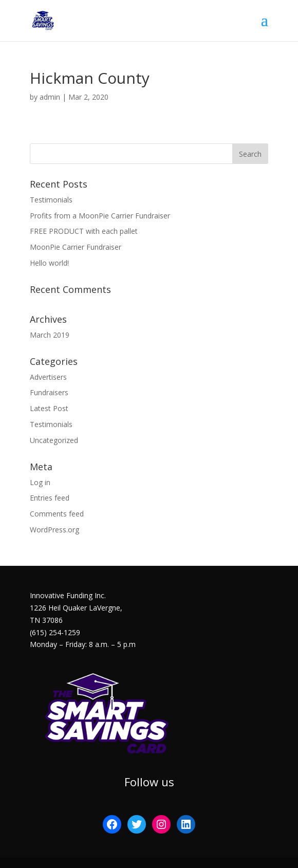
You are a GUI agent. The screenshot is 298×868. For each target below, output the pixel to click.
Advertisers (48, 377)
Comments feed (57, 514)
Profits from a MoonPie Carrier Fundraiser (100, 216)
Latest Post (49, 408)
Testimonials (51, 200)
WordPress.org (54, 530)
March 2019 (50, 335)
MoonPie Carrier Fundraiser (76, 247)
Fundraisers (49, 392)
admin (50, 97)
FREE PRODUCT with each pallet (84, 231)
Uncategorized (54, 440)
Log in (40, 482)
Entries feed (50, 498)
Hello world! (49, 263)
